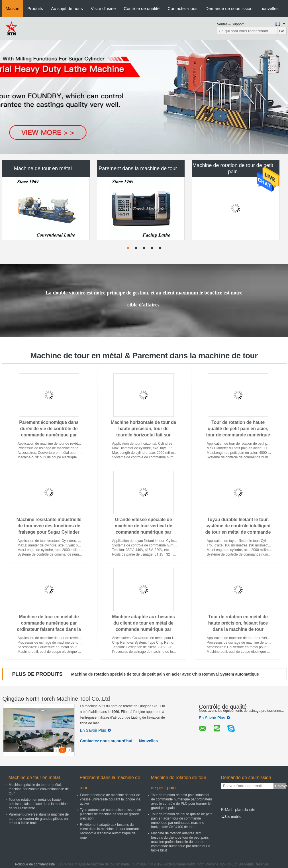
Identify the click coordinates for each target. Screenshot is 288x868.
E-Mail (227, 810)
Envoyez (281, 786)
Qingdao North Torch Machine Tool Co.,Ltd (56, 699)
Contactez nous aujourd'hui (106, 741)
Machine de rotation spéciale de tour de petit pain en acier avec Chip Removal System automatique (165, 674)
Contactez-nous (182, 8)
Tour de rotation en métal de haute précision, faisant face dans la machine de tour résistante (38, 804)
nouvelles (269, 8)
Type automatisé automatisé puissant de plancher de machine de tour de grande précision (111, 814)
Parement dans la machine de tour (138, 168)
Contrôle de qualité (142, 8)
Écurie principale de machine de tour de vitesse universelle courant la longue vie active (110, 799)
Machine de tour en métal (43, 168)
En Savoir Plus (96, 730)
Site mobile (231, 817)
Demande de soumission (229, 8)
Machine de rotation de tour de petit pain (233, 168)
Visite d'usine (103, 8)
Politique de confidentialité (35, 864)
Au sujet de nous (67, 8)
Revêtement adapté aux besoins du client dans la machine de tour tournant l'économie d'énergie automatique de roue (110, 831)
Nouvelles (148, 741)
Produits (35, 8)
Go (282, 31)
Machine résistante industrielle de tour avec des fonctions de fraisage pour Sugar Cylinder (49, 526)
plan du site (245, 810)
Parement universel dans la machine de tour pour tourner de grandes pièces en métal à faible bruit (39, 819)
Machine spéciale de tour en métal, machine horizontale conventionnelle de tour (39, 789)
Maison (13, 8)
